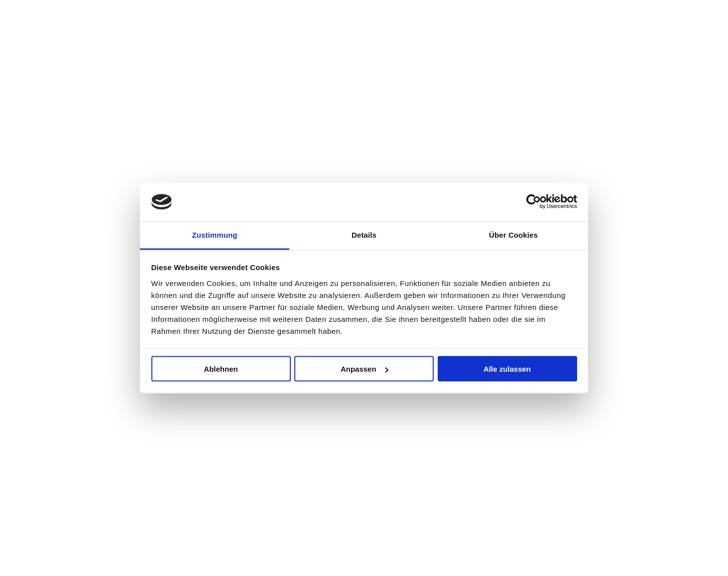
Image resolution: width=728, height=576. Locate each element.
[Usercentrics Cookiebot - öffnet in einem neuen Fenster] (534, 202)
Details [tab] (364, 234)
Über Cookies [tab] (513, 234)
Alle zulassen (507, 369)
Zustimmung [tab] (215, 234)
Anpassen (364, 369)
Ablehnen (221, 369)
